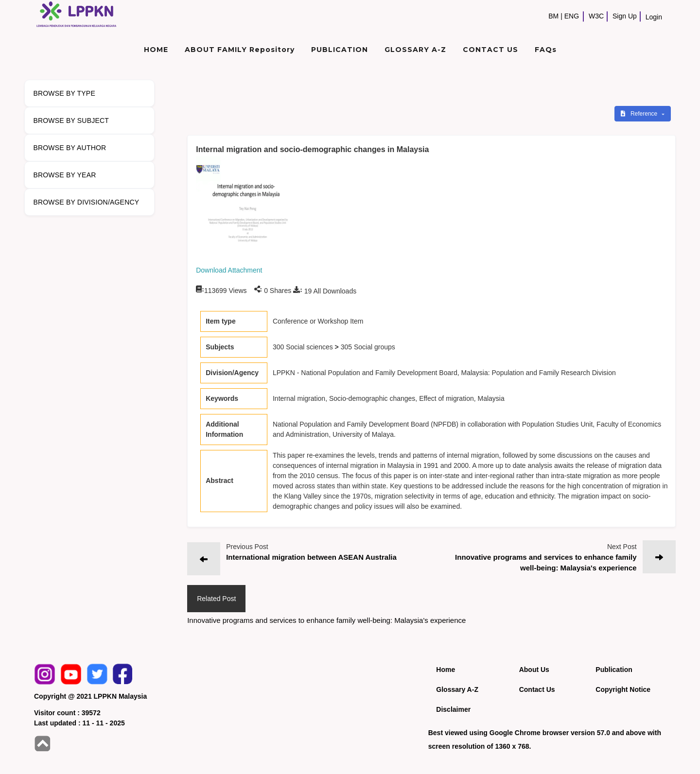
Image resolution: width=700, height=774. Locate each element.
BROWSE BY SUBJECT (71, 120)
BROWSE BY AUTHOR (70, 148)
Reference (640, 114)
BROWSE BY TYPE (64, 93)
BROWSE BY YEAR (64, 175)
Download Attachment (229, 270)
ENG (572, 16)
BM (553, 16)
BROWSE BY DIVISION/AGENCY (86, 202)
